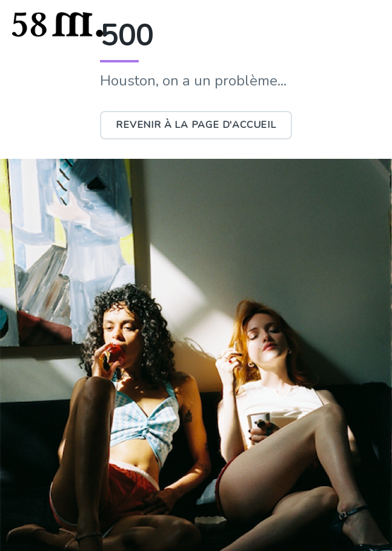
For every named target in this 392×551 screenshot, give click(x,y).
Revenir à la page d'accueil (196, 125)
